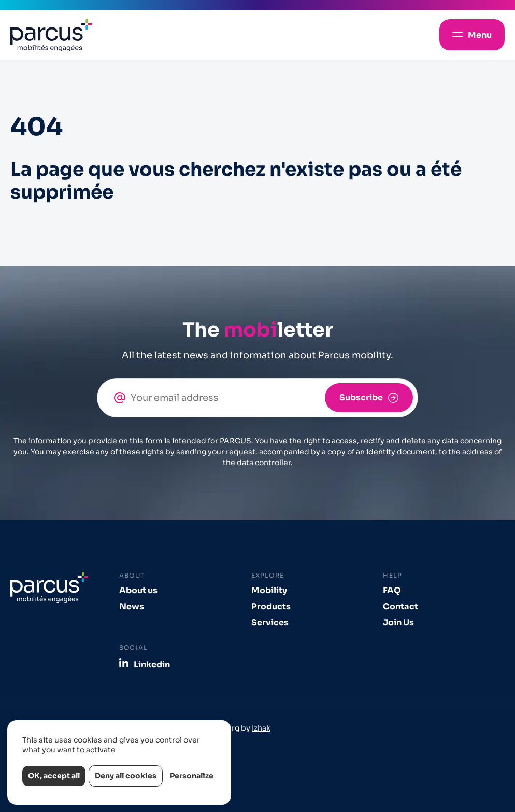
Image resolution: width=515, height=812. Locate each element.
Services (270, 622)
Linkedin (152, 664)
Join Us (398, 622)
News (132, 606)
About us (138, 590)
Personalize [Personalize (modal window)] (192, 776)
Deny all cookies (126, 776)
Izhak (261, 728)
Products (271, 606)
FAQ (392, 590)
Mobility (269, 590)
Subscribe (361, 397)
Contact (400, 606)
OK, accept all (54, 776)
